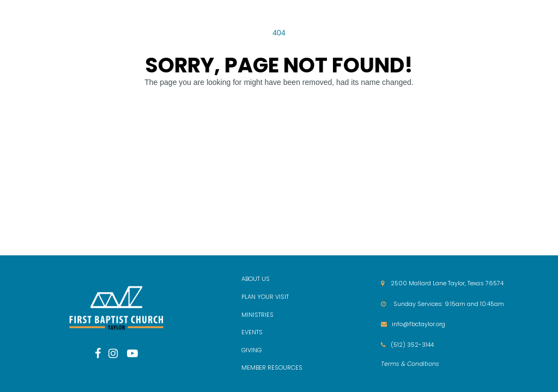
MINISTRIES (257, 315)
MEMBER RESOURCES (272, 367)
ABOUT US (256, 279)
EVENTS (252, 332)
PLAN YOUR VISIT (265, 297)
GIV (246, 350)
